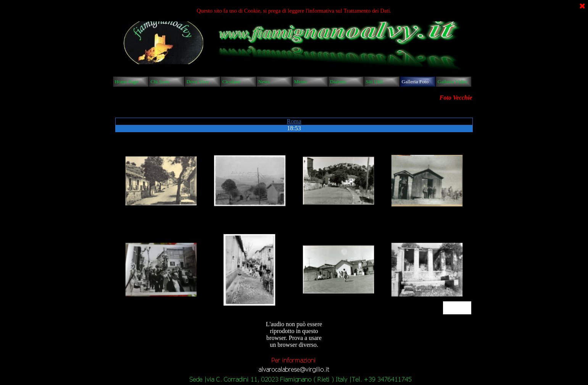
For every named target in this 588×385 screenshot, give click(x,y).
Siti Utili (375, 82)
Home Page (127, 82)
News (264, 82)
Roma (294, 121)
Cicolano (232, 82)
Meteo (301, 82)
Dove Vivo (198, 82)
